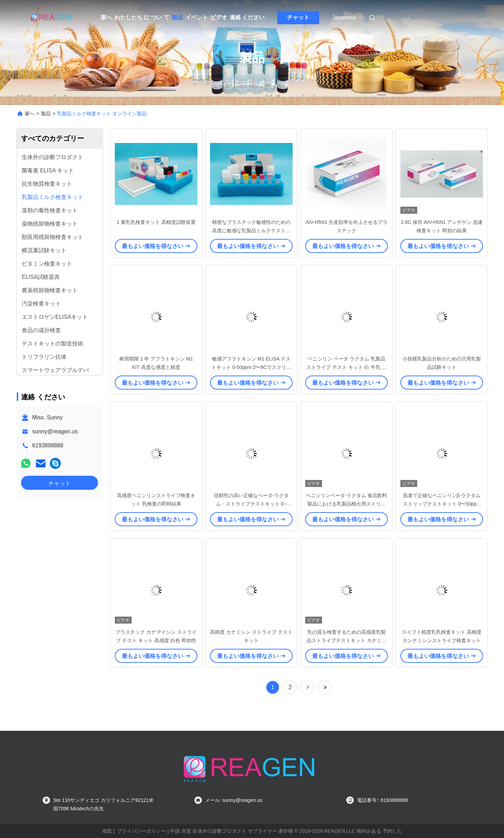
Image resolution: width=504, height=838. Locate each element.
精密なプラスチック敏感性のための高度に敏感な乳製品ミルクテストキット (251, 231)
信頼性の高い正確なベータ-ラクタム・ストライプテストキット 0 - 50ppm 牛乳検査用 (251, 504)
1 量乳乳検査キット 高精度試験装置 (156, 222)
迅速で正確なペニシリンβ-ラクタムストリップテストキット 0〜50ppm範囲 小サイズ (442, 504)
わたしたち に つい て (142, 17)
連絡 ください (247, 17)
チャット (298, 17)
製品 (177, 17)
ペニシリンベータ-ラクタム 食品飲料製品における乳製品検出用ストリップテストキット (347, 504)
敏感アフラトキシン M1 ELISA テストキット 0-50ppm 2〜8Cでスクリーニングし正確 (251, 367)
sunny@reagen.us (55, 431)
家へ (106, 17)
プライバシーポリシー (141, 831)
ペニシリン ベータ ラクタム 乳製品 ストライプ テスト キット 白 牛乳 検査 (346, 367)
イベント (197, 17)
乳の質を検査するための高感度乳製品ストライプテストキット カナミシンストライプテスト (346, 640)
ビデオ (219, 17)
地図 (107, 831)
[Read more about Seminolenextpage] (308, 687)
